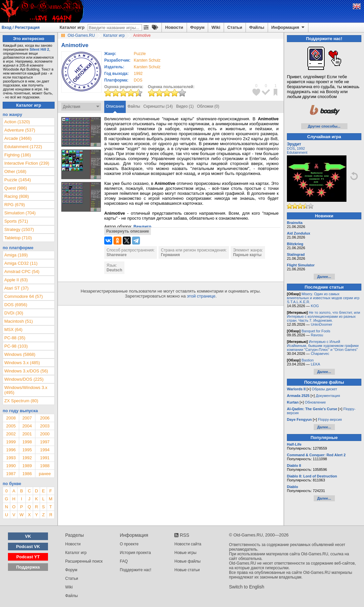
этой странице (201, 296)
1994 (45, 450)
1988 (45, 466)
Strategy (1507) (19, 229)
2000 (45, 434)
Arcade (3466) (18, 138)
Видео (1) (185, 106)
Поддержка (28, 567)
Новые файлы (187, 561)
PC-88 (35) (15, 338)
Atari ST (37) (16, 288)
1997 (45, 442)
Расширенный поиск (84, 561)
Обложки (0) (208, 106)
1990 (11, 466)
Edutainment (297, 152)
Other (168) (15, 171)
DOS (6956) (16, 305)
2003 (45, 426)
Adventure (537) (20, 130)
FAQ (124, 561)
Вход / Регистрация (21, 28)
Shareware (117, 255)
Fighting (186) (18, 155)
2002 (11, 434)
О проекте (129, 544)
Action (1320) (17, 122)
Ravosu (317, 335)
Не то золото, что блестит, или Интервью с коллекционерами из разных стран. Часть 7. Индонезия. (323, 316)
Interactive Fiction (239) (27, 163)
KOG (315, 306)
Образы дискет (324, 389)
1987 (11, 474)
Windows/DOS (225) (24, 379)
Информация (288, 28)
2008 (11, 418)
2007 (27, 418)
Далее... (324, 277)
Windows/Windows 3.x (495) (26, 390)
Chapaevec (320, 354)
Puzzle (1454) (18, 180)
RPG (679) (15, 205)
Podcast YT (28, 557)
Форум (197, 27)
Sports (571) (16, 221)
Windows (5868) (20, 354)
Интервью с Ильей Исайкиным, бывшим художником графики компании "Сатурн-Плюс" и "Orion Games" (323, 346)
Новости (174, 27)
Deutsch (114, 270)
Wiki (216, 27)
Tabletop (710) (18, 238)
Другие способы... (324, 126)
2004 (27, 426)
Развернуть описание (128, 231)
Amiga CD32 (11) (21, 263)
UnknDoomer (321, 324)
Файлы (257, 27)
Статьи (235, 27)
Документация (328, 396)
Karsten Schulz (147, 60)
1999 (11, 442)
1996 (11, 450)
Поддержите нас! (136, 570)
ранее (45, 474)
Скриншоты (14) (158, 106)
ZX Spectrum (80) (21, 401)
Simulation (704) (20, 213)
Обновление (315, 402)
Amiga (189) (16, 255)
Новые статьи (187, 570)
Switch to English (247, 587)
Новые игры (185, 553)
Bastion (308, 360)
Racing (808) (17, 196)
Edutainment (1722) (23, 147)
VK (28, 536)
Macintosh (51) (19, 321)
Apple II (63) (16, 280)
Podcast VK (28, 547)
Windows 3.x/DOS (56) (26, 371)
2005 (11, 426)
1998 (27, 442)
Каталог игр (72, 27)
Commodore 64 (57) (23, 296)
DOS (291, 148)
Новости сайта (188, 544)
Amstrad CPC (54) (22, 272)
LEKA (315, 364)
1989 (27, 466)
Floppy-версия (330, 419)
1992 (138, 74)
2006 (45, 418)
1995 (27, 450)
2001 (27, 434)
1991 (45, 458)
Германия (170, 255)
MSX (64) (13, 330)
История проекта (135, 553)
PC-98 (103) (16, 346)
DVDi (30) (14, 313)
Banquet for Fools (316, 331)
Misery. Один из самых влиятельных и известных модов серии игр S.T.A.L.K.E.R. (323, 298)
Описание (115, 106)
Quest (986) (16, 188)
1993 (11, 458)
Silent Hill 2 (39, 49)
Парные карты (247, 255)
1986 (27, 474)
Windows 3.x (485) (22, 363)
